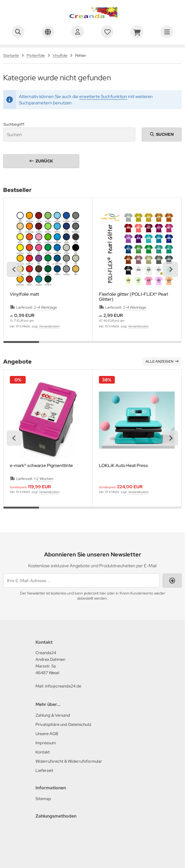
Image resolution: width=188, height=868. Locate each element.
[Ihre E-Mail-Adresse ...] (81, 581)
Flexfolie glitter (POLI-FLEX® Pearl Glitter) (133, 297)
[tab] (21, 346)
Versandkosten (49, 326)
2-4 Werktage (45, 307)
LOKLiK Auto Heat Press (123, 466)
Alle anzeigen (162, 361)
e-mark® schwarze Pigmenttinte (41, 466)
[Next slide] (171, 269)
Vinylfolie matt (24, 294)
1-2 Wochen (44, 479)
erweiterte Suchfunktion (103, 96)
